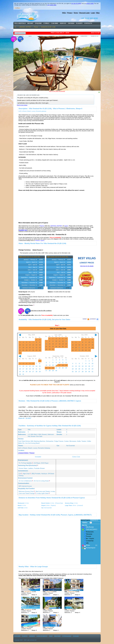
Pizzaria (88, 536)
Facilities (62, 36)
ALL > (17, 27)
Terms (76, 13)
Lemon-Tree (49, 592)
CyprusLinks (67, 636)
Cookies (76, 636)
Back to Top (95, 33)
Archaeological (91, 548)
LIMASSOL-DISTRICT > (26, 27)
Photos (73, 36)
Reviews (52, 36)
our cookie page (52, 5)
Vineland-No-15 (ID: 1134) (48, 27)
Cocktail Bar (90, 541)
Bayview (27, 627)
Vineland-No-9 (72, 592)
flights (79, 23)
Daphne (48, 627)
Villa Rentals (20, 23)
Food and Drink (91, 529)
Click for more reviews (22, 105)
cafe (87, 543)
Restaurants (90, 532)
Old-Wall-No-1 (28, 592)
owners (71, 23)
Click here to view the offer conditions (41, 311)
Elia (47, 609)
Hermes (70, 609)
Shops (91, 545)
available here (23, 230)
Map (30, 36)
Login (93, 13)
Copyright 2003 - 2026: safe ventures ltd (25, 640)
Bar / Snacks (90, 539)
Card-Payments (42, 636)
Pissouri (32, 453)
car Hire (55, 23)
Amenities (84, 36)
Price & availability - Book (60, 33)
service (63, 23)
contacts (88, 23)
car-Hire (17, 636)
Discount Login (84, 13)
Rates (41, 36)
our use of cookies (76, 3)
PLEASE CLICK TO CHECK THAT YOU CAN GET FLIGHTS (50, 385)
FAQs (64, 13)
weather (57, 636)
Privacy (70, 13)
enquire (38, 23)
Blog (98, 13)
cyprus (46, 23)
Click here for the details (87, 266)
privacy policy (90, 3)
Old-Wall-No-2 (28, 609)
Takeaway (89, 534)
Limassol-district (23, 453)
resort (30, 23)
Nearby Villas (95, 36)
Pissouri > (37, 27)
